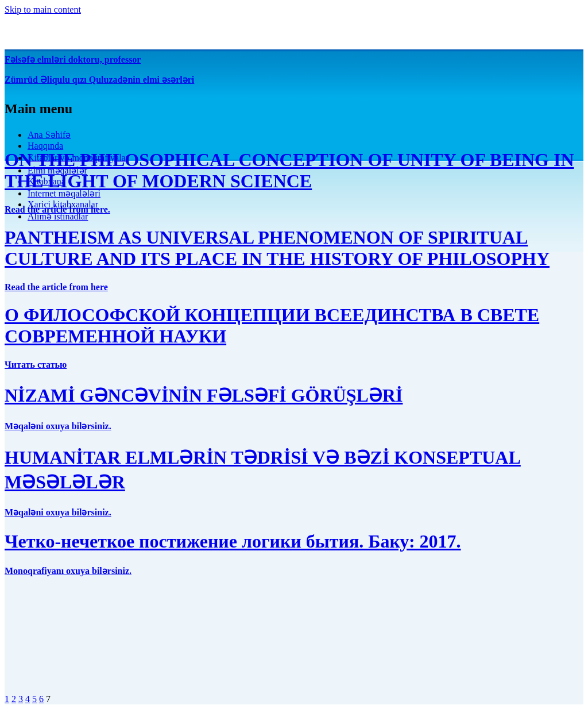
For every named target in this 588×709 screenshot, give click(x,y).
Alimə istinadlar (58, 216)
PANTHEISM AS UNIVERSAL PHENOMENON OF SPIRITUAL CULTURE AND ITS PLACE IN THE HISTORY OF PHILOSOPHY (277, 248)
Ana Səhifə (49, 135)
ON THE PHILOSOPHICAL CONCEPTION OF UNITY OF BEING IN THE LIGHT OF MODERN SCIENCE (289, 170)
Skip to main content (43, 9)
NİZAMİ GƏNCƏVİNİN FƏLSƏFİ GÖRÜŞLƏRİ (204, 395)
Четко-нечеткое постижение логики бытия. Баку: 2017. (233, 541)
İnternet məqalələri (64, 193)
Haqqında (45, 146)
